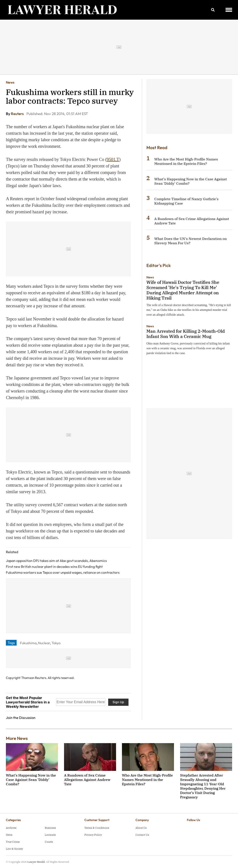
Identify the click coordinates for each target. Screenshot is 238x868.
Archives (11, 828)
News (10, 82)
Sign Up (118, 702)
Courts (49, 842)
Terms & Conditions (97, 828)
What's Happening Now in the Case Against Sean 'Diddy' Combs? (31, 780)
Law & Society (14, 849)
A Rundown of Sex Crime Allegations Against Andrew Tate (87, 780)
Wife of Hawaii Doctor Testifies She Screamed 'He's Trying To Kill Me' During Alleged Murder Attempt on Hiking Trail (183, 290)
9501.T (113, 159)
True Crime (13, 842)
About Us (141, 828)
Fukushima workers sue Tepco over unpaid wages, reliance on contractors (63, 572)
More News (17, 738)
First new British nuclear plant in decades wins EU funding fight (54, 567)
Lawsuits (50, 835)
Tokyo (56, 643)
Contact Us (142, 835)
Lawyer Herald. (36, 862)
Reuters (18, 114)
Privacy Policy (93, 835)
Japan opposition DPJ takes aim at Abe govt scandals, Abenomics (56, 561)
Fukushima (28, 643)
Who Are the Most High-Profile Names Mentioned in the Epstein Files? (186, 161)
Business (50, 828)
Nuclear (44, 643)
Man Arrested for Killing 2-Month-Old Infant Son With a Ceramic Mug (186, 334)
